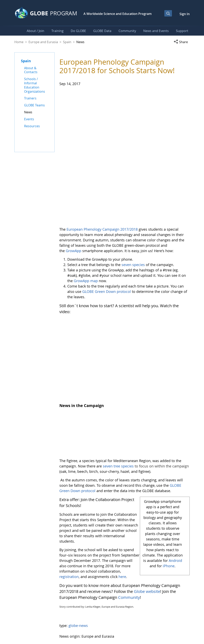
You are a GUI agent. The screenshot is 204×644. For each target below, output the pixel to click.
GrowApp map (86, 221)
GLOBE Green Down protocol (107, 232)
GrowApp (74, 191)
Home (19, 42)
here (122, 507)
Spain (67, 42)
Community (129, 528)
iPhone (169, 496)
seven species (133, 205)
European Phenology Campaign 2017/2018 (102, 170)
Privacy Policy (160, 624)
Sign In (185, 14)
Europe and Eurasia (43, 42)
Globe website (147, 522)
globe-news (78, 556)
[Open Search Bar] (168, 13)
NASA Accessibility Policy (176, 632)
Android (175, 491)
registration (69, 507)
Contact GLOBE (181, 624)
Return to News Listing (78, 577)
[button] (182, 42)
